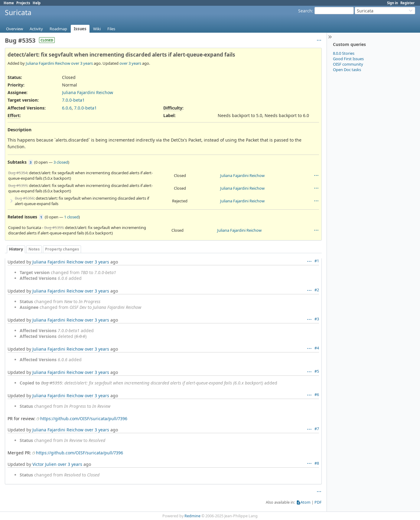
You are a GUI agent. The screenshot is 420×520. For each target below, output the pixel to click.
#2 (317, 290)
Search (305, 11)
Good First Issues (348, 59)
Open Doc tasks (347, 70)
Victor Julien (44, 464)
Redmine (192, 516)
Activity (36, 29)
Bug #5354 (18, 173)
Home (9, 3)
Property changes (62, 249)
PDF (318, 502)
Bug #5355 (18, 185)
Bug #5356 (24, 198)
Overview (15, 29)
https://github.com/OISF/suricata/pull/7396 (84, 419)
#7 (317, 429)
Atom (306, 502)
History (16, 249)
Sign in (392, 3)
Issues (80, 29)
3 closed (61, 162)
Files (111, 29)
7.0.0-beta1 (73, 100)
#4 (317, 348)
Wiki (97, 29)
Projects (23, 3)
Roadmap (58, 29)
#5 (317, 371)
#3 (317, 319)
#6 (317, 395)
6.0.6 (67, 108)
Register (407, 3)
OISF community (348, 64)
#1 (317, 261)
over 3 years (82, 63)
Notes (34, 249)
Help (37, 3)
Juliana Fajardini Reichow (48, 63)
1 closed (71, 217)
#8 (317, 463)
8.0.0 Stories (344, 53)
